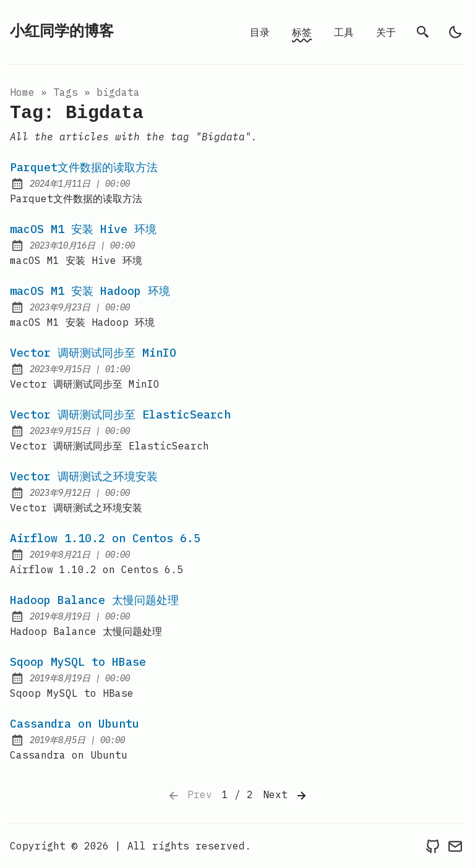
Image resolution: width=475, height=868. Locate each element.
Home (22, 92)
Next (286, 796)
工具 (344, 32)
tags (66, 92)
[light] (455, 32)
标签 (302, 32)
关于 (386, 32)
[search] (423, 32)
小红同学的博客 (62, 32)
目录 (260, 32)
